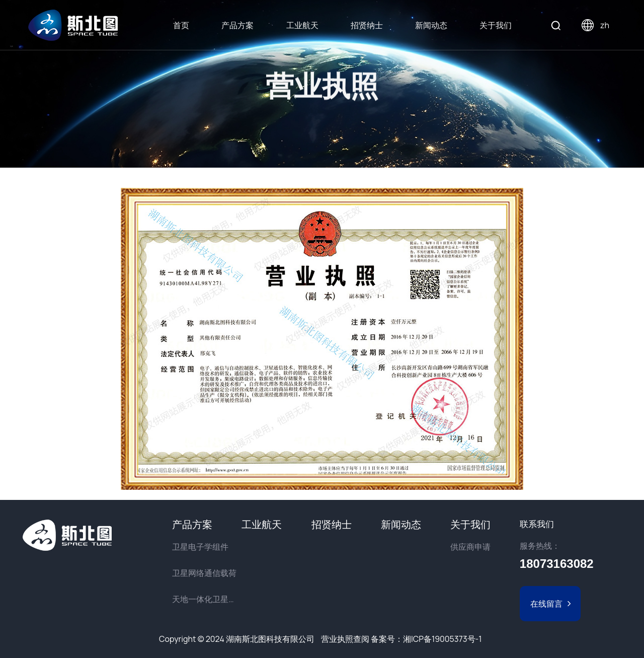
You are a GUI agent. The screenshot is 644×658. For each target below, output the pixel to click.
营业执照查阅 (345, 639)
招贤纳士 (367, 25)
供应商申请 (470, 547)
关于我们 (496, 25)
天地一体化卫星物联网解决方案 (207, 599)
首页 (181, 25)
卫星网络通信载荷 (204, 573)
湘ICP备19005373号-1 (442, 639)
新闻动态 (431, 25)
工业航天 (302, 25)
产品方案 (237, 25)
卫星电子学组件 (200, 547)
